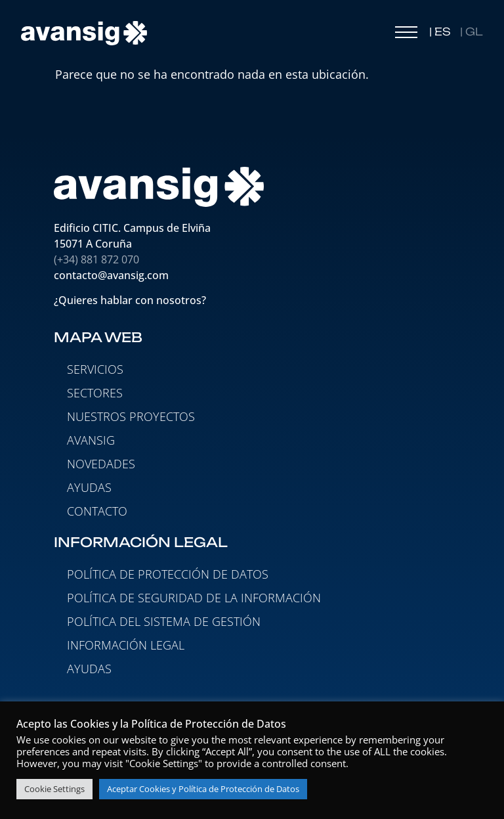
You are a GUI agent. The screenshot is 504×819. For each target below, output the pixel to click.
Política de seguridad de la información (194, 598)
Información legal (126, 645)
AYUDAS (89, 487)
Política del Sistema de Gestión (164, 621)
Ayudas (89, 669)
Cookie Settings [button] (54, 789)
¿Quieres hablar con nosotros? (131, 300)
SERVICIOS (95, 369)
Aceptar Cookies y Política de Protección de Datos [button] (203, 789)
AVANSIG (91, 440)
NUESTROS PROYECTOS (131, 416)
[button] (406, 35)
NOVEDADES (101, 464)
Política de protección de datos (168, 574)
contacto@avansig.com (111, 275)
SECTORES (95, 393)
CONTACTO (97, 511)
